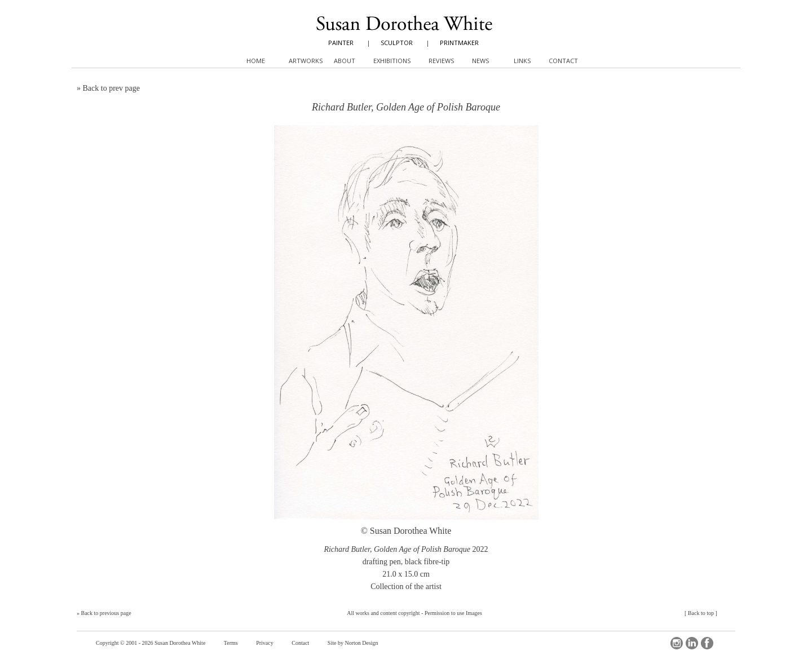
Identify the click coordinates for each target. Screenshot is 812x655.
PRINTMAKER (459, 43)
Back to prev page (111, 88)
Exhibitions (392, 61)
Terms (231, 643)
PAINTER (341, 43)
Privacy (265, 643)
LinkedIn (692, 643)
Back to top (701, 613)
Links (522, 61)
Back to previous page (106, 613)
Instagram (677, 643)
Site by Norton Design (353, 643)
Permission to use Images (453, 613)
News (480, 61)
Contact (300, 643)
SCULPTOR (397, 43)
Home (256, 61)
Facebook (707, 643)
